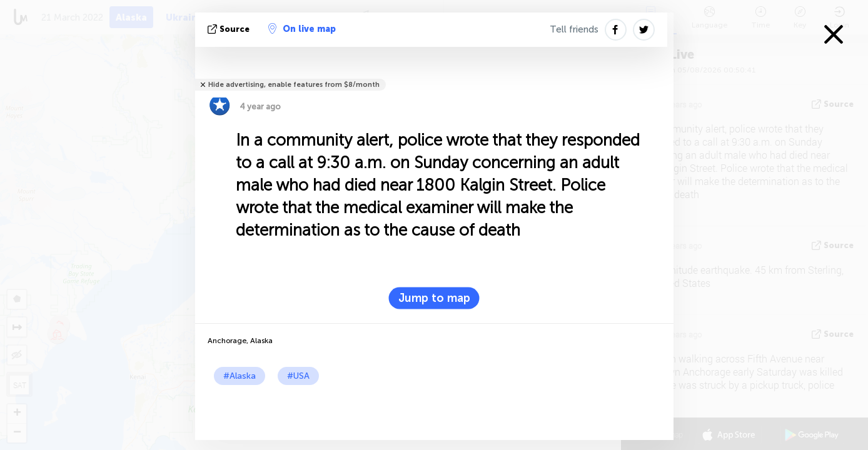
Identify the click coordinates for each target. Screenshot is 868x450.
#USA (298, 376)
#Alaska (240, 376)
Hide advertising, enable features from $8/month (294, 85)
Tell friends (574, 29)
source (230, 29)
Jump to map (434, 298)
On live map (302, 29)
